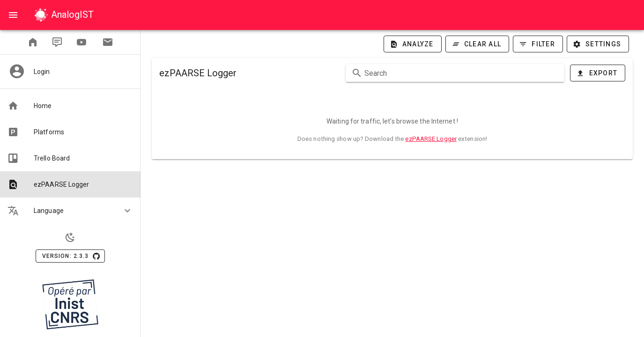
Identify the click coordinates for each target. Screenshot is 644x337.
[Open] (13, 15)
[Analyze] (413, 44)
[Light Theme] (70, 237)
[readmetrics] (33, 42)
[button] (70, 211)
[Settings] (598, 44)
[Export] (598, 73)
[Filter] (538, 44)
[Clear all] (477, 44)
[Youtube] (81, 42)
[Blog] (57, 42)
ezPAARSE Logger (431, 139)
